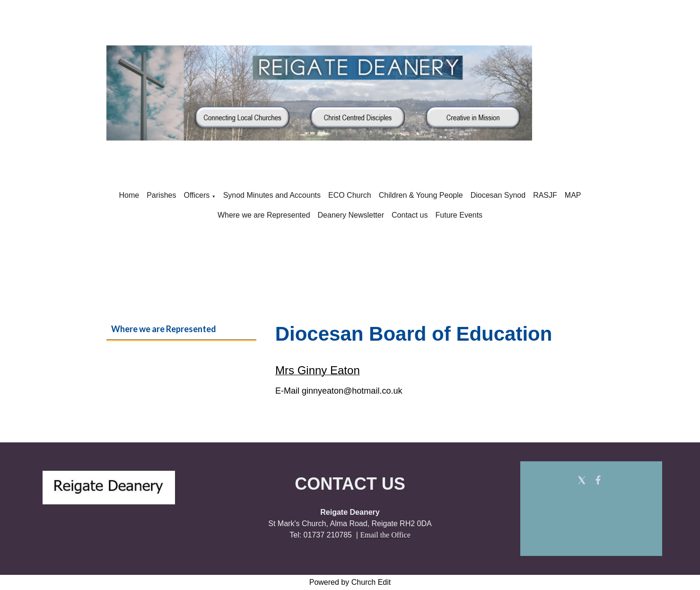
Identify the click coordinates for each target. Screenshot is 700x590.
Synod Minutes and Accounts (272, 195)
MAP (573, 195)
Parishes (161, 195)
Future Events (459, 215)
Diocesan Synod (498, 195)
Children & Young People (421, 195)
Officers (197, 195)
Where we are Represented (264, 215)
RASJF (545, 195)
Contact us (410, 215)
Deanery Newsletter (351, 215)
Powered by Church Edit (350, 582)
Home (129, 195)
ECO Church (350, 195)
